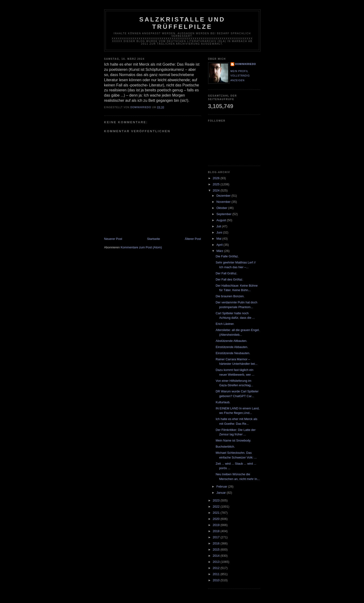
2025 (217, 184)
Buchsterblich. (225, 447)
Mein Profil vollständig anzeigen (240, 76)
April (220, 245)
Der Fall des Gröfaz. (229, 279)
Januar (221, 493)
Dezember (224, 196)
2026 (217, 178)
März (220, 251)
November (224, 202)
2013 (217, 562)
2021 (217, 513)
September (224, 214)
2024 (217, 190)
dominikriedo (246, 64)
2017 (217, 537)
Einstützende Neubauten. (233, 353)
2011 (217, 574)
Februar (222, 486)
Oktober (222, 208)
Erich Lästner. (225, 324)
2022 (217, 507)
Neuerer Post (113, 239)
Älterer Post (193, 239)
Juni (220, 232)
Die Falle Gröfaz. (227, 256)
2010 (217, 580)
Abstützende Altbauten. (231, 341)
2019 (217, 525)
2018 (217, 531)
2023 (217, 500)
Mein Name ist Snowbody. (233, 440)
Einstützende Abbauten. (232, 347)
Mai (219, 239)
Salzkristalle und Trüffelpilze (182, 23)
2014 (217, 556)
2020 (217, 519)
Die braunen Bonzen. (230, 296)
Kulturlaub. (223, 402)
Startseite (153, 239)
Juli (219, 226)
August (222, 220)
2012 (217, 568)
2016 (217, 543)
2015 (217, 550)
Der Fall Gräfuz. (227, 273)
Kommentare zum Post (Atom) (141, 247)
